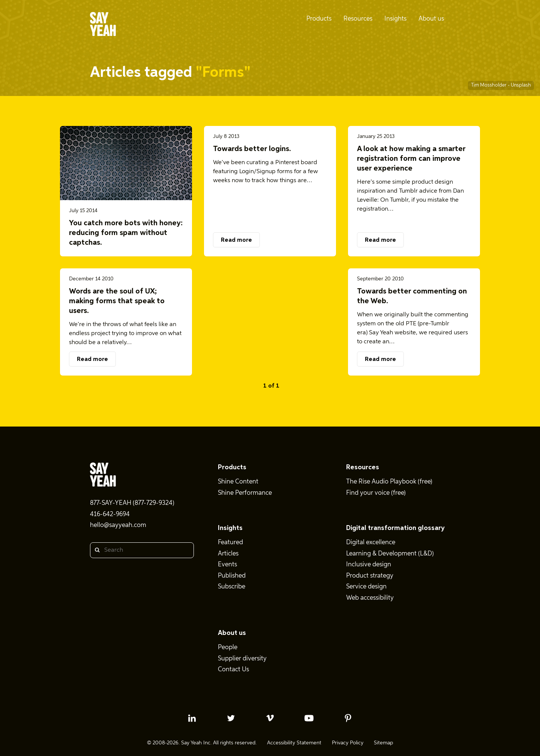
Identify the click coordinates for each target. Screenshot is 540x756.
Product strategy (370, 576)
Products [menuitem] (319, 19)
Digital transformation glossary (395, 528)
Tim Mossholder (489, 85)
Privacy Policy (348, 743)
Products (232, 467)
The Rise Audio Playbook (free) (389, 482)
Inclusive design (369, 565)
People (228, 647)
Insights (230, 528)
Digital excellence (371, 543)
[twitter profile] (231, 718)
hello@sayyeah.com (118, 525)
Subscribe (232, 587)
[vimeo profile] (270, 718)
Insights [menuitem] (395, 19)
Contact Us (233, 670)
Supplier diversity (242, 659)
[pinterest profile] (348, 718)
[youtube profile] (309, 718)
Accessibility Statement (294, 743)
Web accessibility (370, 598)
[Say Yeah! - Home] (103, 25)
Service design (366, 587)
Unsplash (521, 85)
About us (232, 633)
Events (227, 565)
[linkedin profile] (192, 718)
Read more (236, 240)
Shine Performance (245, 493)
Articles (228, 554)
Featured (230, 543)
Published (232, 576)
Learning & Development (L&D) (390, 554)
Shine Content (238, 482)
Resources (363, 467)
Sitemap (383, 743)
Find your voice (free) (376, 493)
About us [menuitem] (431, 19)
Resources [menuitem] (358, 19)
